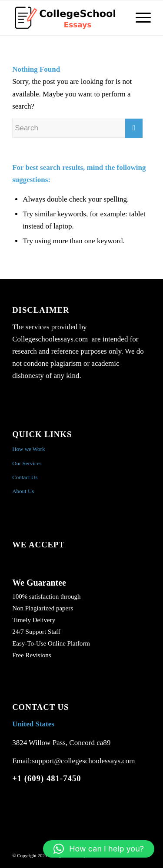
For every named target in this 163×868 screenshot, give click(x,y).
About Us (23, 491)
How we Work (28, 449)
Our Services (27, 463)
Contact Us (25, 477)
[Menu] (139, 18)
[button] (99, 849)
